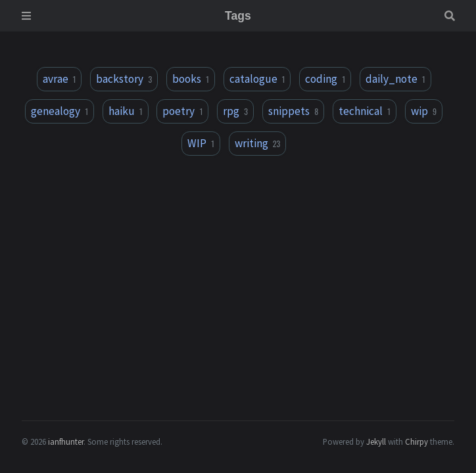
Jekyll (376, 441)
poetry (182, 111)
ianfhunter (66, 441)
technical (365, 111)
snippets (293, 111)
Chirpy (416, 441)
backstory (124, 79)
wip (424, 111)
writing (258, 143)
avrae (59, 79)
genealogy (59, 111)
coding (325, 79)
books (191, 79)
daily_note (395, 79)
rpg (235, 111)
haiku (126, 111)
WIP (201, 143)
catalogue (257, 79)
